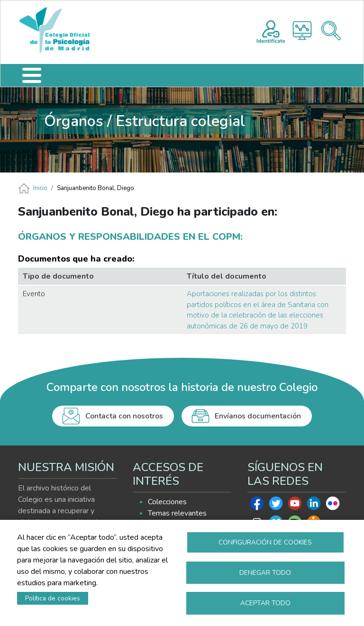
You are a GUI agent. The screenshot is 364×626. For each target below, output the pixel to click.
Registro (271, 30)
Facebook (257, 506)
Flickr (333, 506)
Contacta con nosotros (124, 416)
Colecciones (167, 502)
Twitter (276, 506)
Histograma (302, 31)
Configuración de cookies (265, 541)
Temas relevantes (177, 513)
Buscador (331, 31)
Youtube (295, 506)
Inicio (40, 188)
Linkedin (314, 506)
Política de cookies (53, 597)
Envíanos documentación (258, 416)
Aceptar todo (265, 603)
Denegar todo (265, 572)
